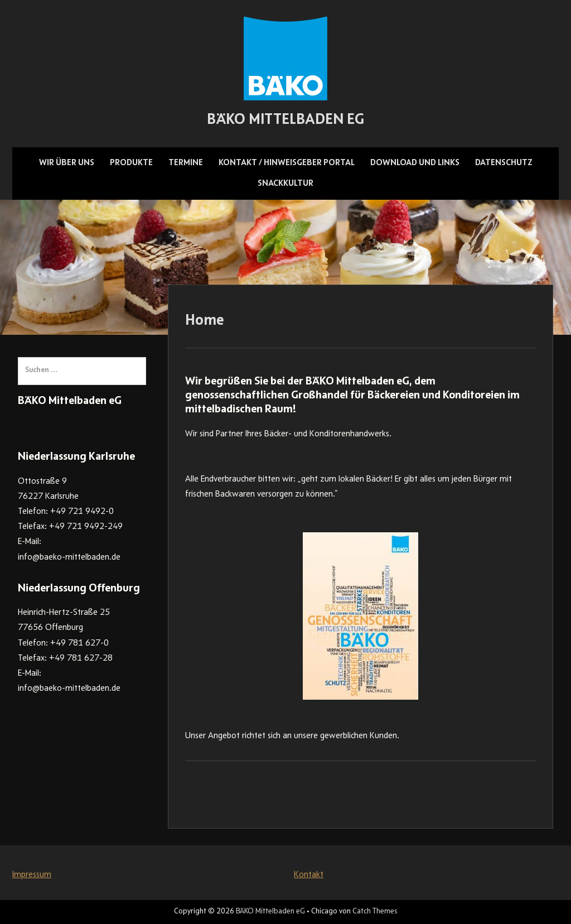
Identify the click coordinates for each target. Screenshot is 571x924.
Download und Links (415, 163)
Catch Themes (375, 912)
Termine (186, 163)
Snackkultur (285, 184)
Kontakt (309, 875)
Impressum (32, 875)
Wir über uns (67, 163)
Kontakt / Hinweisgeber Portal (287, 163)
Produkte (131, 163)
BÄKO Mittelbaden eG (285, 121)
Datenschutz (504, 163)
